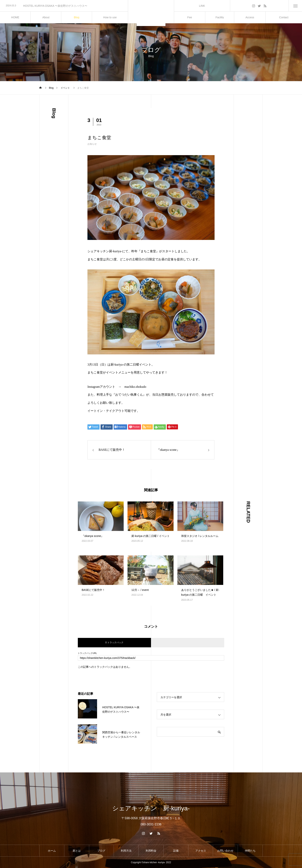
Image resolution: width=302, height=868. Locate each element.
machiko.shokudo (135, 387)
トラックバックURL (87, 653)
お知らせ (92, 144)
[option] (64, 6)
